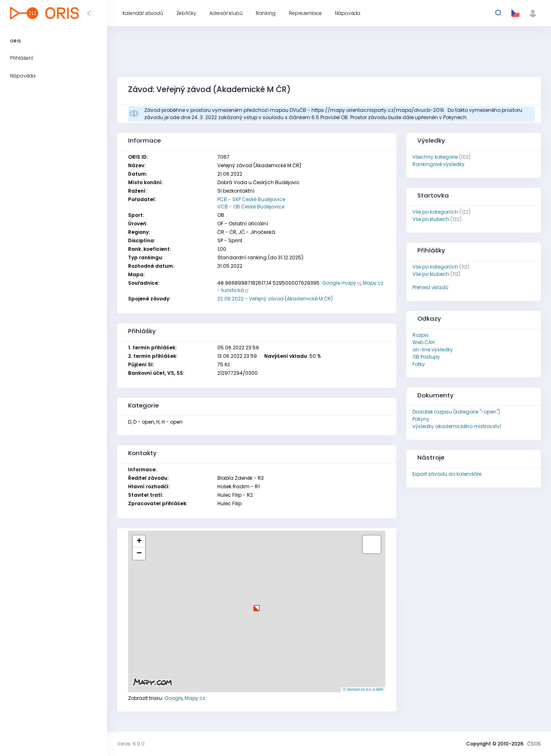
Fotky (419, 364)
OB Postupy (426, 357)
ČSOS (534, 744)
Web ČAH (424, 342)
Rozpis (421, 335)
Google (174, 698)
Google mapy (339, 283)
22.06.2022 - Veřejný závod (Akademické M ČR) (275, 299)
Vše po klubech (431, 219)
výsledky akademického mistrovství (457, 426)
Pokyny (421, 419)
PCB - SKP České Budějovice (251, 199)
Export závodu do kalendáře (447, 474)
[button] (257, 605)
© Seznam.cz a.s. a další (363, 689)
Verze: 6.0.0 (131, 744)
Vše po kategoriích (435, 212)
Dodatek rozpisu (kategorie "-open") (456, 412)
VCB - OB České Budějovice (251, 207)
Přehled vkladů (430, 287)
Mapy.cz (195, 698)
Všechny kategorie (435, 157)
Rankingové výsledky (438, 164)
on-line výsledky (433, 350)
